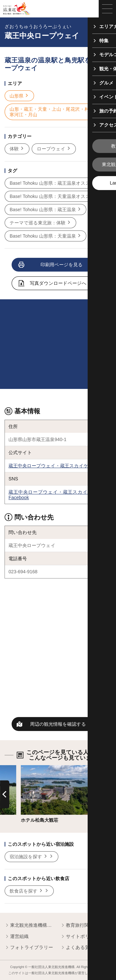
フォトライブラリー (29, 948)
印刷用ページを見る (51, 265)
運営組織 (17, 937)
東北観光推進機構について (30, 925)
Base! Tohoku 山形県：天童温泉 (45, 236)
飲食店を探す (29, 891)
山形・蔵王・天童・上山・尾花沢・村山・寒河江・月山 (57, 112)
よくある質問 (77, 948)
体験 (17, 149)
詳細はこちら (35, 768)
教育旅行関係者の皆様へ (86, 925)
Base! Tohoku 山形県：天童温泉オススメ (55, 196)
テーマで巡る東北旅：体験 (40, 223)
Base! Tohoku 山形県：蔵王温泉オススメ (55, 183)
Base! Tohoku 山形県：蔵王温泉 (45, 210)
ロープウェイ (54, 149)
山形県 (19, 96)
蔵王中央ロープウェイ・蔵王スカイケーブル (56, 466)
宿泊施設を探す (31, 857)
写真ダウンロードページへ (53, 284)
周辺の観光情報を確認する (58, 724)
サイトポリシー (80, 937)
